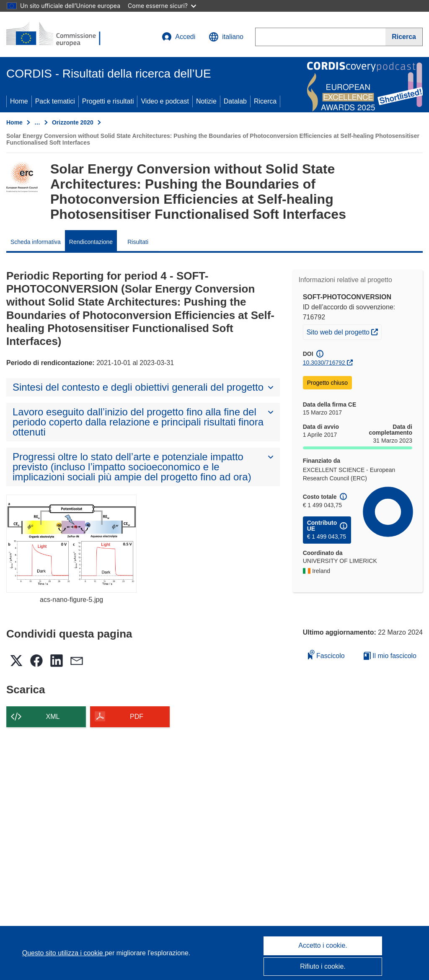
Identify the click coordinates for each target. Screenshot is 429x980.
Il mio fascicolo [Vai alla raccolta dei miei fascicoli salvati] (390, 656)
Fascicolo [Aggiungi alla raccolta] (326, 655)
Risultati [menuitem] (138, 242)
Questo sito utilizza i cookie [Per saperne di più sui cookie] (63, 953)
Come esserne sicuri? (162, 6)
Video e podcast (165, 101)
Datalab (235, 101)
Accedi (178, 37)
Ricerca (265, 101)
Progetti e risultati (108, 101)
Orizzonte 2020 (73, 122)
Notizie (206, 101)
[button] (226, 37)
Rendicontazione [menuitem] (91, 242)
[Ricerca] (404, 37)
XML (53, 717)
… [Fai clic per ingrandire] (37, 122)
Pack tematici (55, 101)
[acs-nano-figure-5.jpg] (71, 543)
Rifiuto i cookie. (323, 966)
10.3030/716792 (324, 363)
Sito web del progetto (344, 331)
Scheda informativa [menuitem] (36, 242)
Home (19, 101)
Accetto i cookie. (323, 945)
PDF (137, 717)
